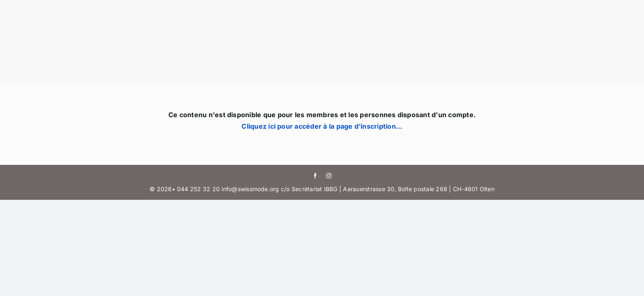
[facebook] (315, 176)
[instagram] (329, 176)
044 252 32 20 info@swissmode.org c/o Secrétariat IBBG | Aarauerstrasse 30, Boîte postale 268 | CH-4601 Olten (336, 189)
